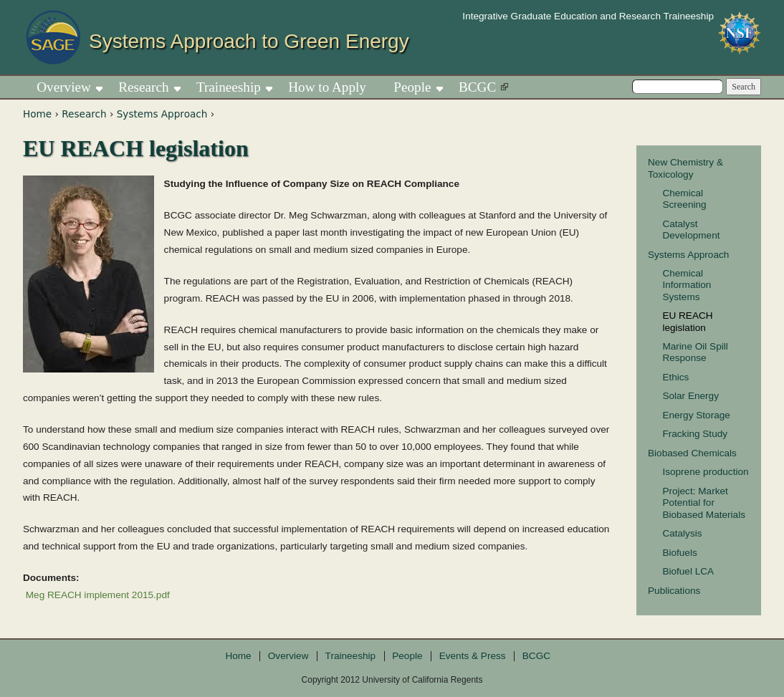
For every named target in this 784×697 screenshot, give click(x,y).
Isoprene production (705, 472)
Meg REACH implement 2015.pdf (98, 595)
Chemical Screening (684, 199)
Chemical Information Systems (687, 285)
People (412, 87)
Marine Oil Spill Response (695, 352)
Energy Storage (696, 415)
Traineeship (229, 87)
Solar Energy (690, 396)
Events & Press (473, 656)
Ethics (675, 377)
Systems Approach (162, 114)
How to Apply (327, 87)
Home (37, 114)
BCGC (477, 87)
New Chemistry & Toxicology (685, 168)
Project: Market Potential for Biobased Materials (704, 503)
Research (84, 114)
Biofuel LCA (688, 571)
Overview (64, 87)
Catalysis (682, 533)
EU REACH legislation (687, 321)
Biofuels (679, 553)
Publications (674, 591)
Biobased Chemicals (692, 453)
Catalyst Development (691, 230)
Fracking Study (695, 434)
